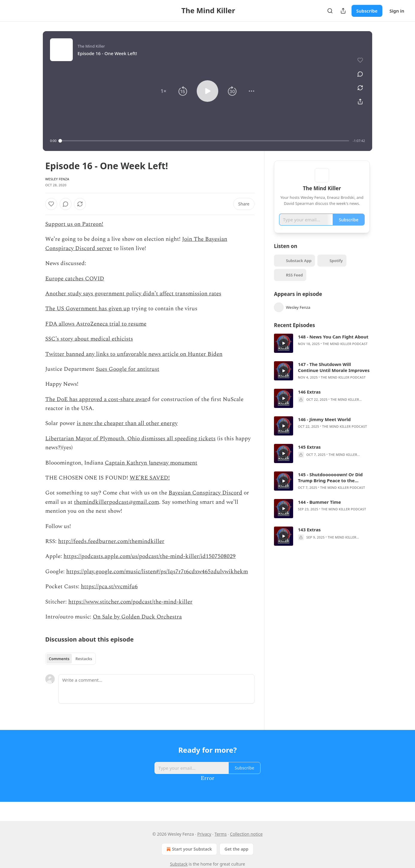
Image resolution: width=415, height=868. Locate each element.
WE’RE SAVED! (150, 478)
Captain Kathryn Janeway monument (151, 463)
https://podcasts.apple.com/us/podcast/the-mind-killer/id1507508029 (150, 556)
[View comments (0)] (358, 71)
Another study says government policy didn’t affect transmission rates (133, 294)
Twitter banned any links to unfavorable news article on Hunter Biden (134, 354)
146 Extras (309, 400)
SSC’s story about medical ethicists (89, 339)
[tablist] (71, 659)
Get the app (237, 849)
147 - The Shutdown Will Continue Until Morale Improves (334, 376)
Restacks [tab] (84, 659)
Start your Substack (188, 849)
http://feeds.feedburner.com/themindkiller (111, 541)
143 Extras (309, 538)
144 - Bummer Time (319, 511)
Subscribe (367, 11)
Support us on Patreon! (74, 224)
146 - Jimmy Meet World (324, 428)
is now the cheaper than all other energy (127, 423)
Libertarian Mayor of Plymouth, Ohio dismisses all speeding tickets (130, 439)
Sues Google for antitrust (128, 369)
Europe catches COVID (75, 279)
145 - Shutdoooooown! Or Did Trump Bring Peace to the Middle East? (330, 486)
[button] (163, 91)
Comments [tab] (59, 659)
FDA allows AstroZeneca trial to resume (96, 324)
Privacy (204, 834)
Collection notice (246, 834)
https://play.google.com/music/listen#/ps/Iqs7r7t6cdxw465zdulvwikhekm (157, 572)
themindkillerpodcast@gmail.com (116, 502)
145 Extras (309, 456)
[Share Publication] (343, 11)
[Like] (51, 204)
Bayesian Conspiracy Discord (205, 493)
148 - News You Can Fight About (333, 345)
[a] (284, 352)
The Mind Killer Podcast (345, 352)
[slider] (205, 141)
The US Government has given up (88, 309)
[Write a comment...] (156, 689)
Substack (179, 864)
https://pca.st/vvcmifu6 (109, 587)
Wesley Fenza (57, 179)
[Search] (330, 11)
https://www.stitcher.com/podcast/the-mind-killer (130, 602)
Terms (221, 834)
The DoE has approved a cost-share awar (96, 399)
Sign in (397, 11)
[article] (322, 352)
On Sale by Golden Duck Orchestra (137, 617)
